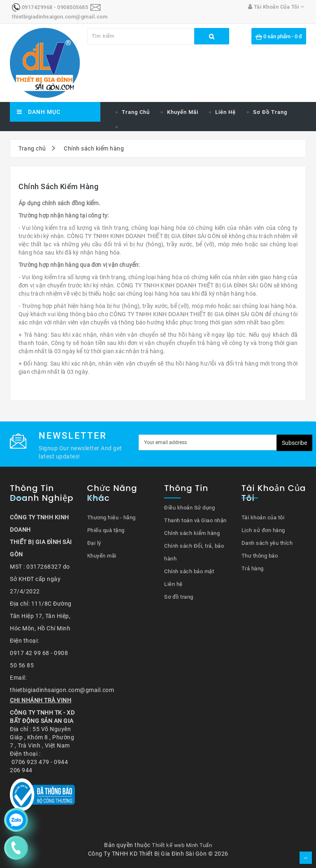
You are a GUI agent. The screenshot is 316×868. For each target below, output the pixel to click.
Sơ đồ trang (270, 112)
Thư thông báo (260, 556)
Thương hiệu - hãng (112, 517)
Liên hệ (225, 112)
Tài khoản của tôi (263, 517)
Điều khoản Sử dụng (189, 508)
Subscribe (294, 443)
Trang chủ (136, 112)
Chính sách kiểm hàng (94, 148)
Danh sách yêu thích (267, 543)
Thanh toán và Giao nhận (195, 520)
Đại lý (94, 543)
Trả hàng (253, 568)
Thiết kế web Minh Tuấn (182, 845)
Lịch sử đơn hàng (263, 530)
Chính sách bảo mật (189, 571)
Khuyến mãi (183, 112)
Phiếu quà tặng (106, 530)
